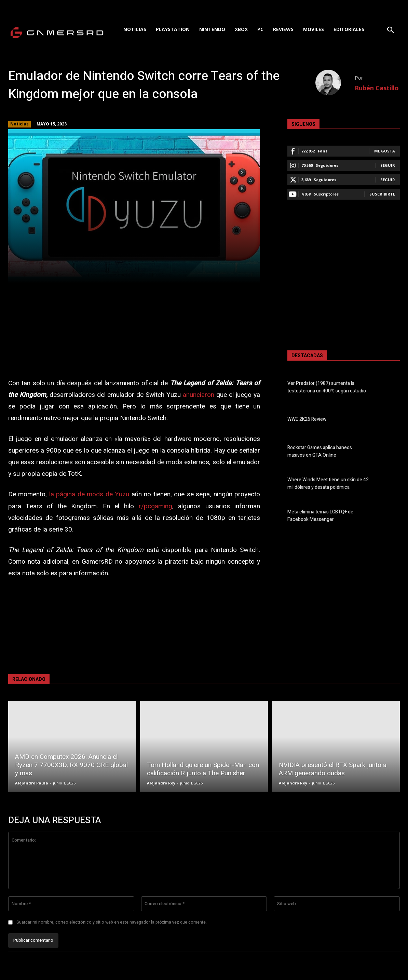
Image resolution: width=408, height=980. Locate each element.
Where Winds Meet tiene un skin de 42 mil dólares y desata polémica (328, 484)
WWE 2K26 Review (307, 420)
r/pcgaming (155, 506)
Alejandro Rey (161, 783)
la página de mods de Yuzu (89, 494)
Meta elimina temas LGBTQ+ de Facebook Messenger (320, 516)
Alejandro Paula (32, 783)
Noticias (19, 124)
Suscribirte (382, 194)
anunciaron (199, 395)
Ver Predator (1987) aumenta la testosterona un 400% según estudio (327, 387)
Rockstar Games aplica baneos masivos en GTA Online (320, 452)
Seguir (388, 165)
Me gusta (385, 151)
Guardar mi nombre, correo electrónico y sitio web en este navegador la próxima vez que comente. (112, 922)
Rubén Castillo (377, 88)
